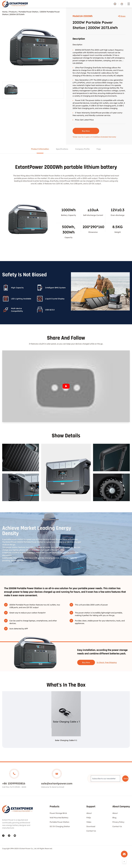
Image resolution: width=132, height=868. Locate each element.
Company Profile (82, 149)
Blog (114, 818)
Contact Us (91, 831)
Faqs (99, 149)
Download (91, 826)
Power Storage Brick (58, 813)
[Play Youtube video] (66, 386)
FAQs (89, 818)
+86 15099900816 (14, 783)
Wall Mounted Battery (59, 818)
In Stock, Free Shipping (107, 662)
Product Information (40, 149)
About (89, 813)
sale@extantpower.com (57, 783)
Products (13, 12)
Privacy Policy (118, 822)
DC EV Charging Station (60, 826)
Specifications (62, 149)
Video (89, 822)
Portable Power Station (28, 12)
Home (5, 12)
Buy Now (86, 131)
